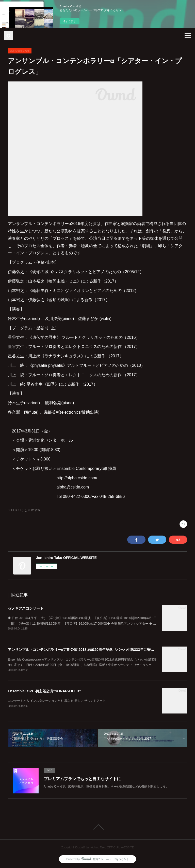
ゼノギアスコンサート (26, 608)
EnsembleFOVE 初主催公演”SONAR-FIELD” (44, 691)
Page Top (97, 827)
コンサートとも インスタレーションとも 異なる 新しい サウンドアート (57, 701)
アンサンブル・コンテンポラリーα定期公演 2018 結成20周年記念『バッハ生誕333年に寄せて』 (85, 650)
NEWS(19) (34, 510)
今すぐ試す (70, 21)
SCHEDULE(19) (17, 510)
